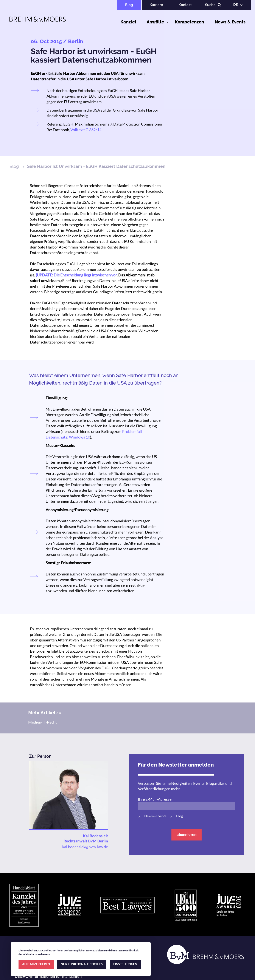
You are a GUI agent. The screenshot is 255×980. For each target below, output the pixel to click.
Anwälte (155, 22)
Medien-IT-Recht (43, 722)
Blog (129, 5)
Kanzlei (128, 22)
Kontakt (185, 5)
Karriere (156, 5)
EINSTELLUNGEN (125, 964)
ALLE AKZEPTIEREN (36, 964)
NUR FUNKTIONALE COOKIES (82, 964)
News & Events (230, 22)
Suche (210, 5)
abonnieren (187, 834)
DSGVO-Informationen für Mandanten (48, 977)
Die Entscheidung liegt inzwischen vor (85, 275)
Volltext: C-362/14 (86, 130)
